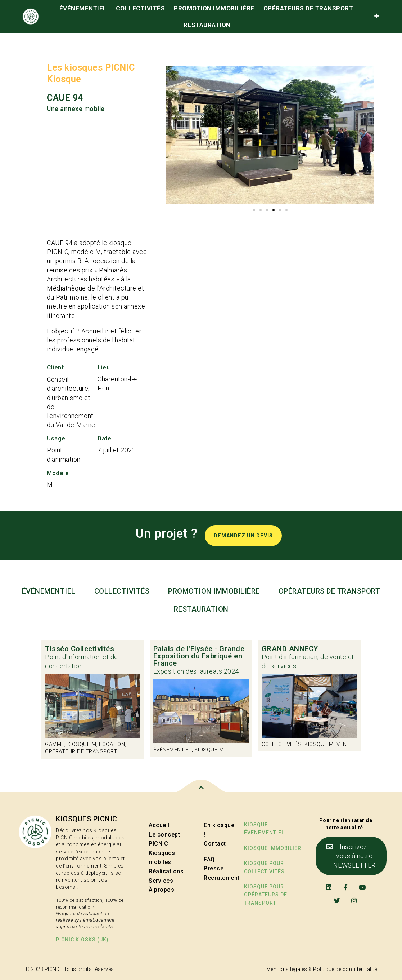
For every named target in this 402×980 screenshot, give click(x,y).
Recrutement (222, 878)
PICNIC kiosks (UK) (82, 940)
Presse (214, 868)
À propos (161, 890)
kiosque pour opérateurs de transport (266, 895)
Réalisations (166, 871)
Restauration (207, 25)
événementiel (83, 8)
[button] (254, 210)
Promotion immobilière (214, 8)
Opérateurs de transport (308, 8)
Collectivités (141, 8)
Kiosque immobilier (273, 848)
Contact (215, 844)
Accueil (159, 825)
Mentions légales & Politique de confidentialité (322, 969)
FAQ (209, 859)
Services (161, 881)
